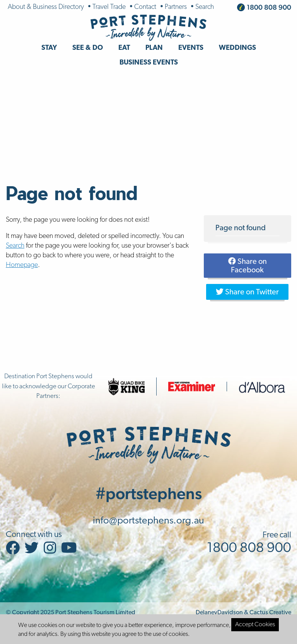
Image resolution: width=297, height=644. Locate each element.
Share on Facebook (247, 266)
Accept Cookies (255, 625)
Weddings (237, 48)
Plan (154, 48)
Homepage (22, 265)
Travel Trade (109, 7)
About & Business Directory (46, 7)
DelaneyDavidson (219, 613)
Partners (176, 7)
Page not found (241, 228)
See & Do (88, 48)
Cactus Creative (270, 613)
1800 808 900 (269, 7)
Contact (145, 7)
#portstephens (149, 493)
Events (191, 48)
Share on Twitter (247, 292)
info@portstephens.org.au (148, 521)
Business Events (149, 63)
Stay (49, 48)
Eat (124, 48)
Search (205, 7)
